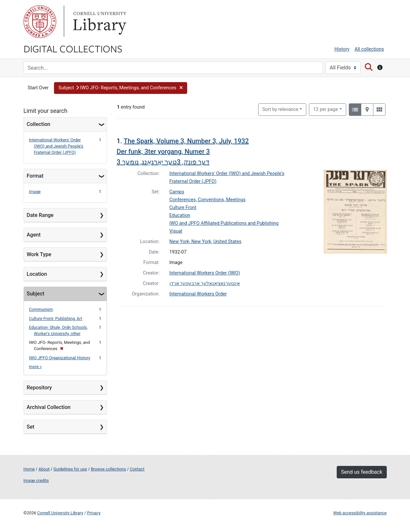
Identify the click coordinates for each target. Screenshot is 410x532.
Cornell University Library (60, 513)
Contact (137, 469)
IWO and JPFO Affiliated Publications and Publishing (224, 223)
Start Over (38, 88)
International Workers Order (198, 294)
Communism (41, 309)
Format (35, 176)
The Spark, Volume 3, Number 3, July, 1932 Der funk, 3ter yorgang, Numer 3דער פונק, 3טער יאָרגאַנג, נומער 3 (183, 151)
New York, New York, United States (205, 242)
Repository (39, 388)
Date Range (40, 215)
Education (180, 215)
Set (31, 427)
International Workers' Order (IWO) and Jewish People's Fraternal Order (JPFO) (56, 146)
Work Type (39, 254)
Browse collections (108, 469)
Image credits (36, 480)
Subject (36, 294)
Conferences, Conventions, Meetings (208, 200)
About (44, 469)
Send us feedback (362, 472)
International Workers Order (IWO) (205, 273)
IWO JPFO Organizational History (60, 358)
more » (36, 367)
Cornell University (40, 22)
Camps (177, 192)
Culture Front (183, 208)
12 (326, 109)
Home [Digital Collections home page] (29, 469)
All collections (369, 49)
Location (37, 274)
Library (99, 22)
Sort (280, 109)
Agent (34, 235)
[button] (121, 88)
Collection (39, 124)
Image (35, 192)
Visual (176, 231)
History (342, 49)
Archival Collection (49, 407)
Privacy (94, 513)
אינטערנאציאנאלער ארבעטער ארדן (205, 284)
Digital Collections (73, 48)
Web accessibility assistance (360, 513)
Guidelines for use (70, 469)
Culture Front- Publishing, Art (56, 319)
